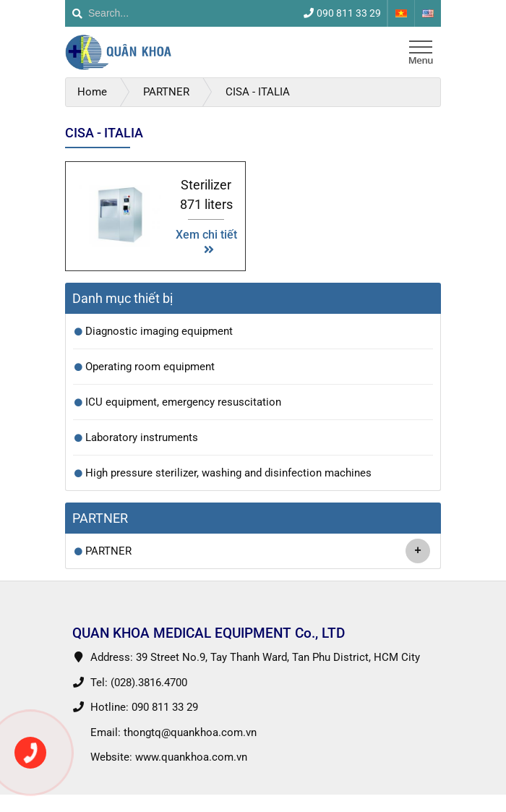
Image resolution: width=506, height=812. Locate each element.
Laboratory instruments (142, 437)
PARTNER (258, 551)
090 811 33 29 (165, 707)
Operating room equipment (150, 367)
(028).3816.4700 (149, 683)
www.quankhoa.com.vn (191, 757)
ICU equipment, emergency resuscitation (183, 402)
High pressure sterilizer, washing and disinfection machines (228, 473)
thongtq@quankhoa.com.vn (190, 732)
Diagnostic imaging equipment (159, 331)
